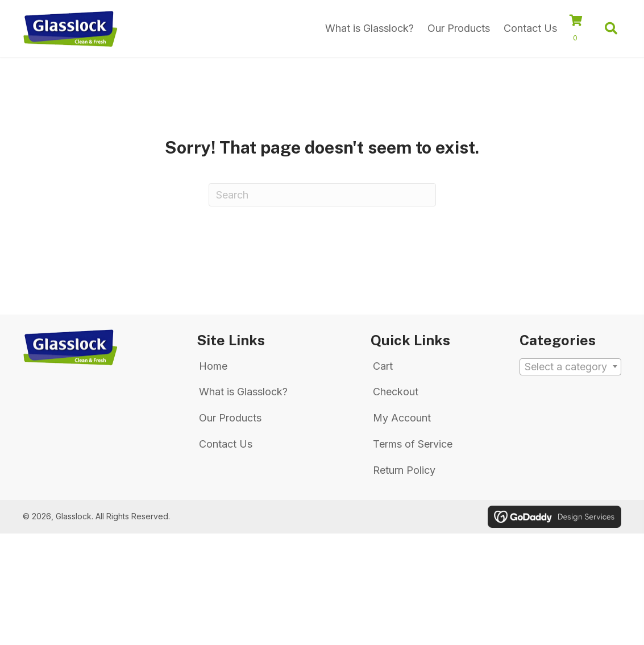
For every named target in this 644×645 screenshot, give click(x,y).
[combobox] (570, 367)
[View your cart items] (582, 30)
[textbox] (570, 367)
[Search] (322, 195)
